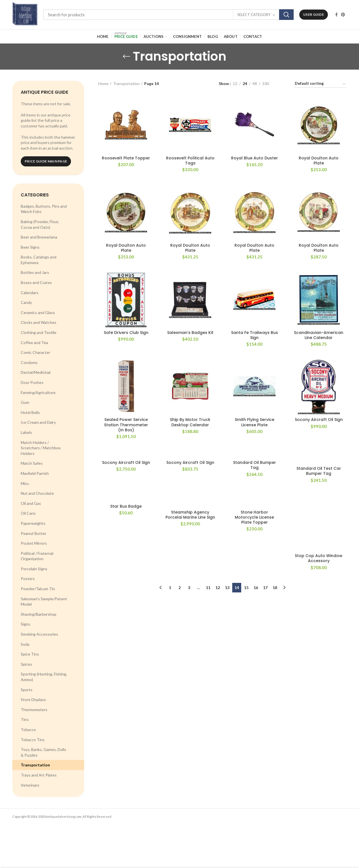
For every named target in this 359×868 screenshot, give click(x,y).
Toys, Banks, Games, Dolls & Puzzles (43, 752)
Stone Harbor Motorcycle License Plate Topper (254, 517)
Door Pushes (32, 382)
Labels (26, 432)
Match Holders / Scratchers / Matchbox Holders (41, 448)
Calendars (30, 293)
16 (256, 588)
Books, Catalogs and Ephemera (39, 260)
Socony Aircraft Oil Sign (319, 420)
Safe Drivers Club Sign (126, 333)
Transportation (35, 765)
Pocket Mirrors (34, 543)
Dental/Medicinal (36, 372)
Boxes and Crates (36, 282)
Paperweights (33, 523)
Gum (25, 402)
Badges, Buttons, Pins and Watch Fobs (44, 209)
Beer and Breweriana (39, 237)
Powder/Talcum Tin (38, 589)
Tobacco (28, 730)
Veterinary (30, 785)
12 (218, 588)
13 (227, 588)
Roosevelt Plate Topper (126, 158)
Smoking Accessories (39, 634)
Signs (26, 624)
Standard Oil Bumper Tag (255, 465)
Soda (25, 644)
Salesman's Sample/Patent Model (44, 602)
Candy (26, 302)
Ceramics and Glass (38, 312)
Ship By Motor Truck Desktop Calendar (190, 422)
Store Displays (33, 699)
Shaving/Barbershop (39, 614)
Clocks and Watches (39, 322)
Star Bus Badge (126, 506)
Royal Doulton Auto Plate (319, 161)
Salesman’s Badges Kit (190, 333)
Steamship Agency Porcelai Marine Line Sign (190, 515)
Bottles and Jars (35, 272)
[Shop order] (320, 84)
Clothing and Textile (39, 332)
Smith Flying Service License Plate (255, 422)
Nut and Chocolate (37, 493)
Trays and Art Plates (39, 775)
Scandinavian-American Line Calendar (319, 335)
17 (265, 588)
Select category (254, 15)
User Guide (314, 14)
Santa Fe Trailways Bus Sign (255, 335)
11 (208, 588)
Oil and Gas (31, 503)
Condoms (29, 362)
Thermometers (34, 710)
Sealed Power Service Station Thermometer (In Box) (126, 425)
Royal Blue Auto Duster (255, 158)
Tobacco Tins (33, 740)
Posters (28, 579)
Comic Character (35, 352)
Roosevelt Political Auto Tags (190, 161)
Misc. (25, 483)
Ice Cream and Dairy (38, 422)
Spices (27, 664)
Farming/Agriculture (38, 392)
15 (246, 588)
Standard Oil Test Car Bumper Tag (319, 471)
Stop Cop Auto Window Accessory (319, 558)
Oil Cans (28, 513)
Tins (25, 719)
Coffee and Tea (34, 343)
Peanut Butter (34, 533)
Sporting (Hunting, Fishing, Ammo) (44, 677)
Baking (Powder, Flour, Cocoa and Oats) (40, 224)
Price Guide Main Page (46, 161)
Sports (27, 690)
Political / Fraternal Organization (37, 556)
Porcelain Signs (34, 569)
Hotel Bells (30, 412)
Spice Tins (30, 654)
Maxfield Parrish (35, 473)
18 (275, 588)
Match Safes (32, 463)
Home (103, 83)
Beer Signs (30, 247)
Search (286, 15)
